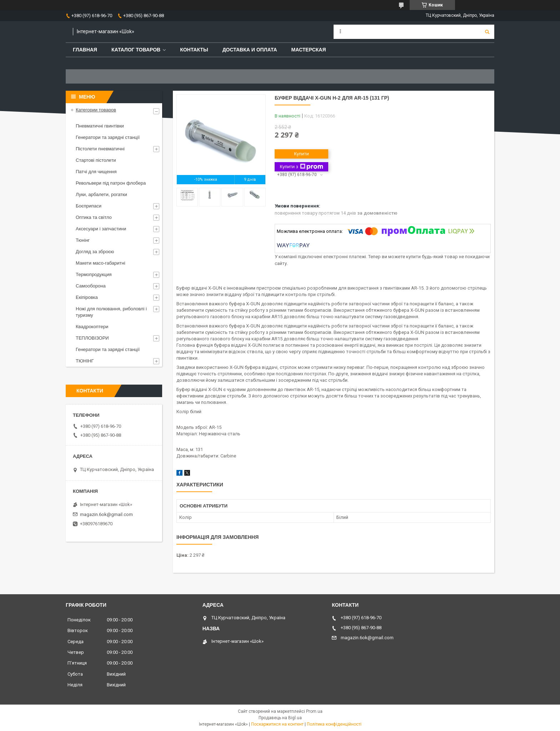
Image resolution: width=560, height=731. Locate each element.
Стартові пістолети (96, 160)
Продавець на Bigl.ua (280, 718)
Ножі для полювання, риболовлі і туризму (111, 312)
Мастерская (309, 50)
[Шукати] (487, 32)
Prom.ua (314, 711)
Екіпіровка (87, 297)
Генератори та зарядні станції (108, 137)
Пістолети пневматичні (100, 149)
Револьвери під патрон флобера (111, 183)
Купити (301, 154)
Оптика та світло (94, 217)
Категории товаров (96, 110)
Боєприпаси (89, 206)
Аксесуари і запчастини (101, 229)
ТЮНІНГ (85, 361)
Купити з (301, 167)
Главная (85, 50)
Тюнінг (83, 240)
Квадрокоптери (92, 327)
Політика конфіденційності (334, 724)
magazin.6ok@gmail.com (106, 514)
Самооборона (91, 286)
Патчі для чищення (96, 172)
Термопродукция (94, 274)
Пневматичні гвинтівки (100, 126)
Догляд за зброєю (95, 252)
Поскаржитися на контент (277, 724)
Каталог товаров (136, 50)
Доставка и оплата (250, 50)
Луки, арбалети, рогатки (101, 194)
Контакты (194, 50)
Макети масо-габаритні (101, 263)
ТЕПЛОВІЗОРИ (92, 338)
